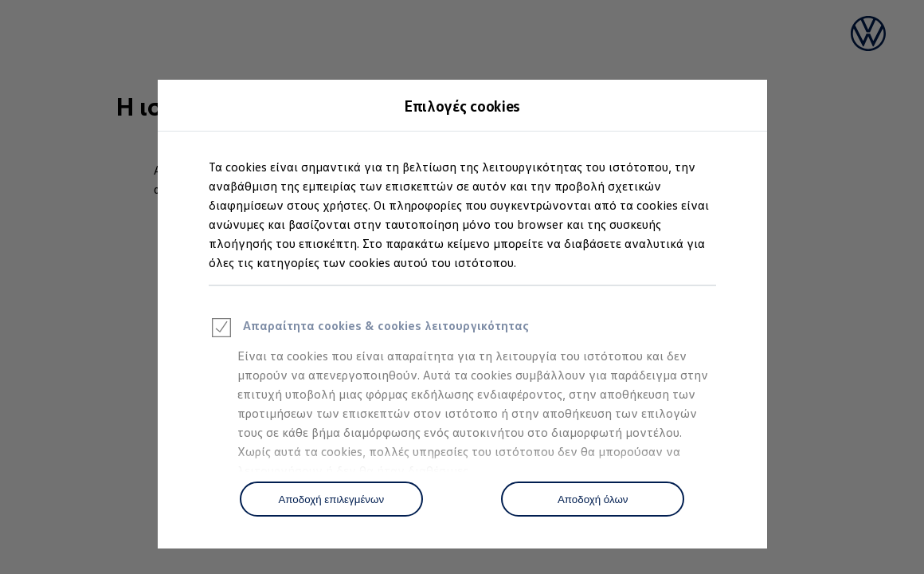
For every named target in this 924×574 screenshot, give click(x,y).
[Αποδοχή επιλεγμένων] (331, 499)
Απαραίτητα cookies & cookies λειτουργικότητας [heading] (369, 330)
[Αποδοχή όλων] (593, 499)
